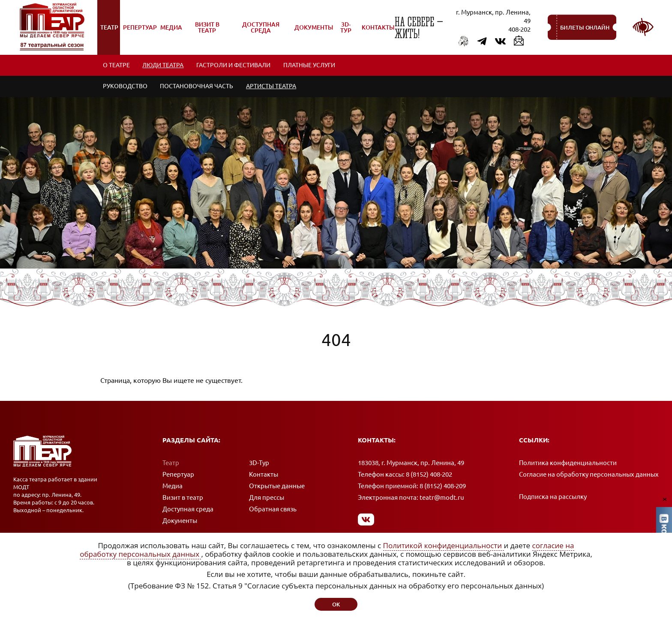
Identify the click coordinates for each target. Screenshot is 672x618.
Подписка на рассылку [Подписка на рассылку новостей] (553, 497)
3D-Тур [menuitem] (346, 27)
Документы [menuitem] (313, 32)
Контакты (264, 475)
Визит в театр (183, 498)
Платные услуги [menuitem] (310, 66)
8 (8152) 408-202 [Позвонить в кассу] (429, 475)
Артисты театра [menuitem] (271, 87)
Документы (180, 521)
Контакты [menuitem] (378, 27)
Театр (171, 463)
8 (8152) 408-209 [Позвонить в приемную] (443, 486)
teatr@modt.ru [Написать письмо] (442, 498)
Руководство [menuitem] (125, 87)
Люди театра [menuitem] (163, 66)
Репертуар (178, 475)
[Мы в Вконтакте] (366, 520)
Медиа (172, 486)
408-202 (519, 29)
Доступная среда (188, 509)
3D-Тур (259, 463)
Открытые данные (277, 486)
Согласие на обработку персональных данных (589, 475)
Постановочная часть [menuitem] (197, 87)
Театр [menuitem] (110, 32)
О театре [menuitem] (116, 66)
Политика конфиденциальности (568, 463)
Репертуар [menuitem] (140, 32)
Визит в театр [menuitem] (203, 30)
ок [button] (336, 604)
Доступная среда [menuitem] (256, 30)
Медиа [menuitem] (172, 32)
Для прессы (267, 498)
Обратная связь (273, 509)
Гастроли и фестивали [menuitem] (234, 66)
